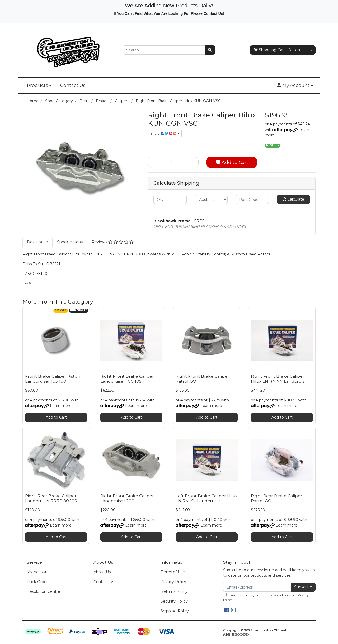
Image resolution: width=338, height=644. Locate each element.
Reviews (113, 242)
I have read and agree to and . (266, 597)
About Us (102, 572)
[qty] (170, 199)
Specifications (70, 242)
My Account (38, 572)
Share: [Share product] (164, 133)
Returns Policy (174, 591)
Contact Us (73, 85)
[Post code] (252, 199)
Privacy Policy (173, 582)
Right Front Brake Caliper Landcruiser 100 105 (127, 379)
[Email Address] (257, 587)
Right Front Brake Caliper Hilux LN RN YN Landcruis (278, 379)
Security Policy (174, 601)
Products (37, 85)
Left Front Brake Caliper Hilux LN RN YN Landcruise (207, 498)
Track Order (37, 582)
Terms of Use (173, 572)
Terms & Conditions (277, 595)
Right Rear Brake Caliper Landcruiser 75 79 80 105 (51, 498)
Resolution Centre (43, 591)
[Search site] (210, 50)
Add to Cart (232, 162)
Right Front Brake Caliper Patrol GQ (202, 379)
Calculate (293, 199)
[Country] (211, 199)
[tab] (37, 242)
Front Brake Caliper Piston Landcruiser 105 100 (53, 379)
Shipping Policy (175, 611)
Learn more (61, 406)
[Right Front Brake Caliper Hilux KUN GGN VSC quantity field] (173, 162)
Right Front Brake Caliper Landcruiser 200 (127, 498)
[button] (295, 86)
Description (37, 242)
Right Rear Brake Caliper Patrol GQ (277, 498)
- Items (278, 50)
